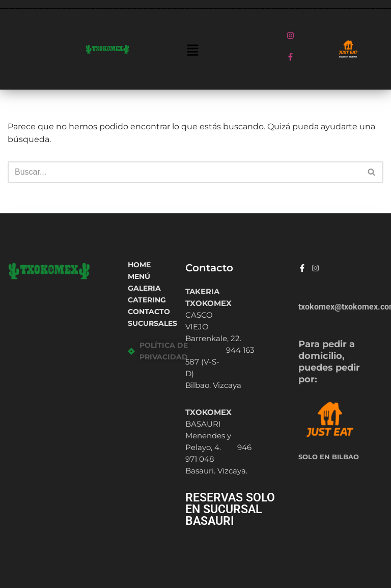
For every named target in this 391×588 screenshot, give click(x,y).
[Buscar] (184, 172)
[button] (192, 51)
